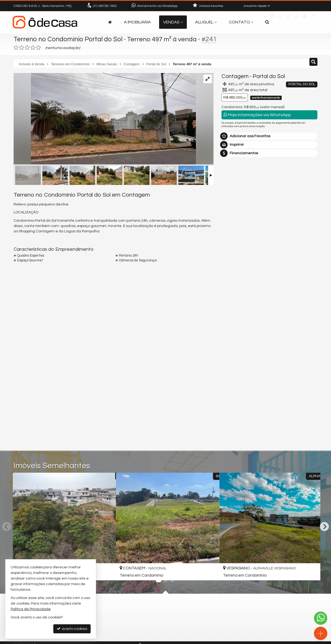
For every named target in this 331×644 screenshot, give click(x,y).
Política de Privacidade (31, 609)
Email (229, 355)
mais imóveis (270, 269)
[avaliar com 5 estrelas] (39, 48)
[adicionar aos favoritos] (106, 570)
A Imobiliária (137, 22)
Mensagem (234, 308)
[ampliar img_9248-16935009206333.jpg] (105, 119)
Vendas (173, 22)
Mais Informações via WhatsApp (257, 115)
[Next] (324, 526)
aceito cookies (72, 629)
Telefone (232, 374)
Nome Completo (238, 337)
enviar (303, 392)
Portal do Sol (269, 76)
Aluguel (206, 22)
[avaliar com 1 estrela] (16, 48)
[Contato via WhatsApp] (321, 618)
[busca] (267, 22)
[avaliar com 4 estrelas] (33, 48)
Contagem (235, 76)
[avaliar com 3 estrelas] (27, 48)
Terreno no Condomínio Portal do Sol (69, 39)
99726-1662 (105, 6)
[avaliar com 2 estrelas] (22, 48)
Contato (241, 22)
